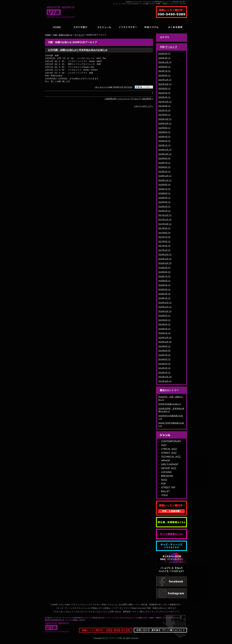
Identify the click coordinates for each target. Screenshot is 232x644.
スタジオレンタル (62, 612)
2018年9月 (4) (164, 185)
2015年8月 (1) (164, 320)
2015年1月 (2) (164, 333)
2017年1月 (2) (164, 250)
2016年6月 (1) (164, 281)
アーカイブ (171, 47)
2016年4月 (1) (164, 289)
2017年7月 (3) (164, 237)
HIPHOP (165, 461)
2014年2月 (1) (164, 368)
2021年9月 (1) (164, 106)
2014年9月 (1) (164, 346)
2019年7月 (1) (164, 163)
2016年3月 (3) (164, 294)
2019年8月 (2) (164, 158)
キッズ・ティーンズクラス (69, 608)
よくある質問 (121, 605)
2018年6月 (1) (164, 193)
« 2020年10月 (110, 99)
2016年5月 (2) (164, 285)
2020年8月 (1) (164, 128)
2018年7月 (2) (164, 189)
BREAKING (167, 476)
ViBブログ (172, 608)
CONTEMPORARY (171, 441)
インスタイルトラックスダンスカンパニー (90, 612)
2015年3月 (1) (164, 324)
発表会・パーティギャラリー (117, 608)
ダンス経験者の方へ (173, 605)
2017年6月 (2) (164, 241)
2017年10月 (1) (165, 224)
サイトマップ (152, 612)
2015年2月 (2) (164, 329)
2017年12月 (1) (165, 215)
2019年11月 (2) (165, 150)
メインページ (124, 99)
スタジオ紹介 (65, 605)
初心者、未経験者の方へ (152, 605)
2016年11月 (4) (165, 259)
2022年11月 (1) (165, 80)
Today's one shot (138, 608)
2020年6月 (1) (164, 132)
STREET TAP (168, 488)
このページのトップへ (143, 106)
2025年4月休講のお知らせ (170, 404)
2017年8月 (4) (164, 233)
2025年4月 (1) (164, 54)
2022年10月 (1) (165, 84)
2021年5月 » (148, 99)
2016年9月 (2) (164, 268)
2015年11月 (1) (165, 307)
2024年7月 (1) (164, 71)
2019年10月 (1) (165, 154)
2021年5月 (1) (164, 115)
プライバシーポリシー (169, 612)
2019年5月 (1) (164, 167)
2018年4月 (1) (164, 202)
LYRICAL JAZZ (169, 449)
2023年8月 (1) (164, 75)
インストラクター (93, 605)
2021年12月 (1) (165, 102)
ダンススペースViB (104, 87)
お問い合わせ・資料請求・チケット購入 (127, 612)
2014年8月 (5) (164, 351)
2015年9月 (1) (164, 316)
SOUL (164, 480)
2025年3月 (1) (164, 58)
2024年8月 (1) (164, 67)
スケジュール (78, 605)
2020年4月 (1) (164, 137)
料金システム (108, 605)
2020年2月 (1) (164, 141)
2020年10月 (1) (165, 123)
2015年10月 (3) (165, 311)
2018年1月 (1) (164, 211)
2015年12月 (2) (165, 303)
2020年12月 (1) (165, 119)
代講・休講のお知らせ (63, 35)
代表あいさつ (97, 608)
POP (163, 484)
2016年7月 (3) (164, 276)
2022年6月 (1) (164, 88)
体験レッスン (134, 605)
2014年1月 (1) (164, 372)
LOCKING (166, 472)
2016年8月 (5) (164, 272)
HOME (48, 35)
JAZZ (164, 445)
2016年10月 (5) (165, 263)
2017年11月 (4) (165, 220)
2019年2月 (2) (164, 172)
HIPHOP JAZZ (169, 468)
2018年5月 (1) (164, 198)
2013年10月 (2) (165, 381)
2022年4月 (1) (164, 97)
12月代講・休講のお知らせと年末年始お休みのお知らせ (78, 50)
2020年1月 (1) (164, 145)
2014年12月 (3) (165, 338)
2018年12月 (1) (165, 176)
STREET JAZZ (169, 453)
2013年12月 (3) (165, 377)
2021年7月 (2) (164, 110)
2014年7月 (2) (164, 355)
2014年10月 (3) (165, 342)
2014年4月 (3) (164, 364)
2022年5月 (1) (164, 93)
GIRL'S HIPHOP (170, 464)
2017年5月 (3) (164, 246)
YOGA (164, 495)
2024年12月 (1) (165, 62)
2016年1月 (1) (164, 298)
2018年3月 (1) (164, 206)
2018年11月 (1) (165, 180)
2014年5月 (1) (164, 359)
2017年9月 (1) (164, 228)
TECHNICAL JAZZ (171, 457)
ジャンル (86, 608)
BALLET (165, 491)
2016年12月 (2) (165, 254)
